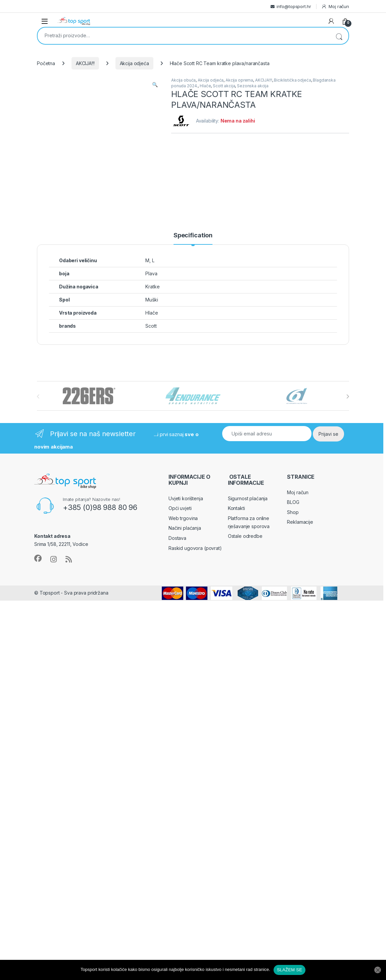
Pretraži (339, 36)
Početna (46, 63)
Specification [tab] (193, 236)
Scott (151, 326)
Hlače (205, 86)
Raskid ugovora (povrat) (195, 548)
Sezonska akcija (253, 86)
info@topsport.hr (294, 6)
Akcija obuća (183, 80)
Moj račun (335, 7)
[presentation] (348, 396)
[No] (378, 970)
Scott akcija (224, 86)
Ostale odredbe (245, 536)
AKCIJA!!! (85, 63)
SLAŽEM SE (289, 970)
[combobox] (184, 35)
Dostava (177, 538)
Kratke (152, 287)
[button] (155, 85)
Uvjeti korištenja (186, 498)
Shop (293, 512)
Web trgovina (183, 518)
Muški (152, 300)
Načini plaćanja (185, 528)
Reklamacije (300, 522)
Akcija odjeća (134, 63)
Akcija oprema (239, 80)
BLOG (293, 502)
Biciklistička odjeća (292, 80)
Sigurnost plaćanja (248, 498)
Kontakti (236, 508)
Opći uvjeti (180, 508)
